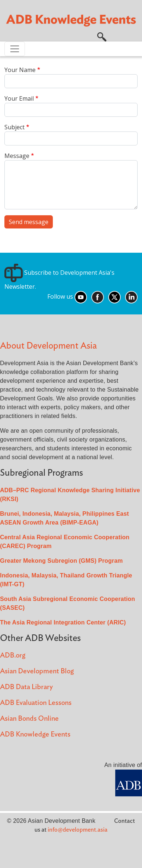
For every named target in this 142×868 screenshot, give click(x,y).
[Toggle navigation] (15, 49)
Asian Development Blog (37, 671)
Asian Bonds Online (29, 719)
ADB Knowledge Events (35, 734)
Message (17, 156)
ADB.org (13, 655)
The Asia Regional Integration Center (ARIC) (63, 622)
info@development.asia (78, 830)
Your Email (19, 98)
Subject (14, 127)
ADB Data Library (26, 687)
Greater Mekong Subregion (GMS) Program (61, 561)
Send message (29, 222)
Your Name (20, 70)
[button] (102, 36)
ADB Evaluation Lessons (36, 703)
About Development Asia (48, 346)
